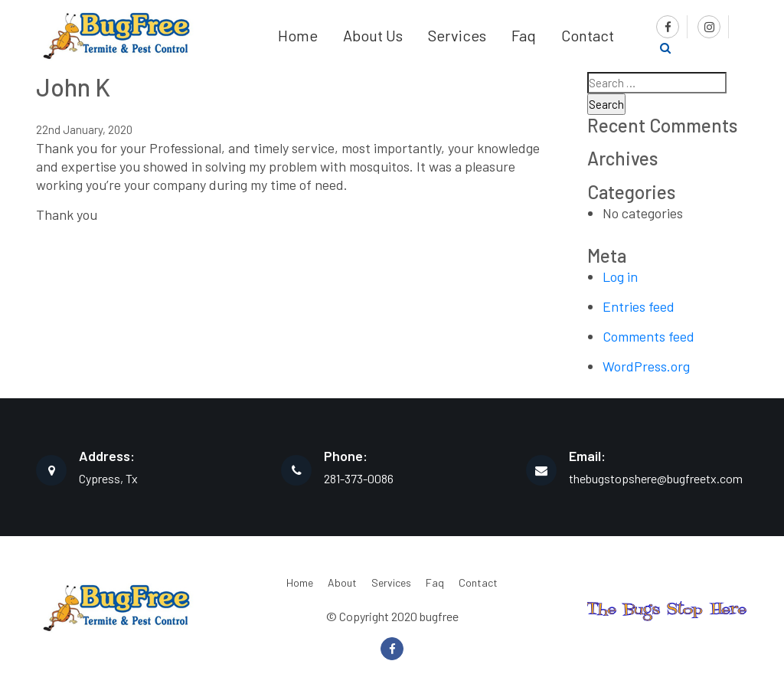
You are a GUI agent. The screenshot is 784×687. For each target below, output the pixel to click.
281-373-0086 (359, 478)
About (342, 582)
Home (298, 35)
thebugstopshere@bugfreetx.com (656, 478)
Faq (524, 35)
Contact (588, 35)
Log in (620, 276)
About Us (373, 35)
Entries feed (639, 306)
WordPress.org (646, 366)
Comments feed (648, 336)
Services (457, 35)
